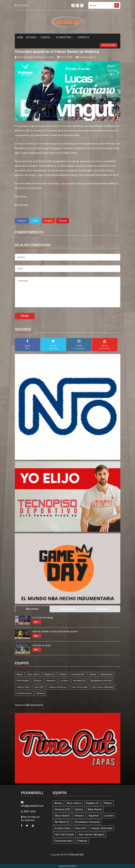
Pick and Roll (76, 855)
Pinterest (63, 221)
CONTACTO (83, 37)
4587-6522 (28, 812)
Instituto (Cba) (23, 687)
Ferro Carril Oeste (80, 687)
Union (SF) (39, 687)
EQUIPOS (46, 37)
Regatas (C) (50, 674)
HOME (20, 37)
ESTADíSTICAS (65, 37)
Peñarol (63, 674)
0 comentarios (88, 57)
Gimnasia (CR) (78, 674)
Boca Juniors (34, 674)
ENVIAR (25, 316)
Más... (37, 622)
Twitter (35, 221)
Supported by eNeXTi (67, 866)
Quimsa (92, 674)
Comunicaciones (24, 693)
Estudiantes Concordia (101, 681)
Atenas (20, 674)
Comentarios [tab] (67, 609)
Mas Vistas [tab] (32, 609)
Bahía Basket (107, 674)
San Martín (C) (79, 681)
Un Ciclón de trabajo (43, 618)
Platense (40, 693)
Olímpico (38, 681)
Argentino (51, 681)
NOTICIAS (32, 37)
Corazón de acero (42, 645)
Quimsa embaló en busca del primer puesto (55, 631)
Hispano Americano (58, 687)
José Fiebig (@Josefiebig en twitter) (36, 57)
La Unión (64, 681)
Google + (49, 221)
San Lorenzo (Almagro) (103, 687)
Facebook (22, 221)
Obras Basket (23, 681)
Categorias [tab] (103, 609)
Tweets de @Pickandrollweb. (29, 705)
